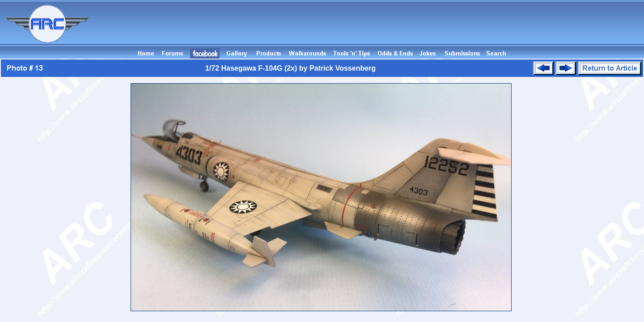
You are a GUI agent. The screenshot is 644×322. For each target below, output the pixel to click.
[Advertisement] (481, 28)
